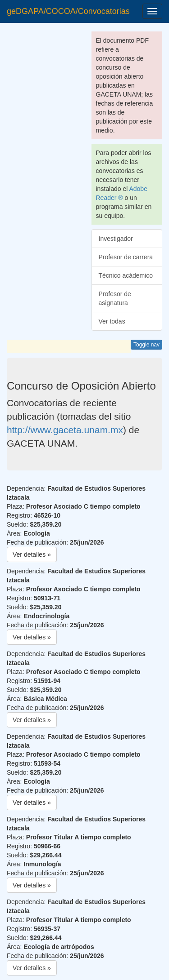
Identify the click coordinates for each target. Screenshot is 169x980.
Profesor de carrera (126, 257)
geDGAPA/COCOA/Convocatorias (68, 11)
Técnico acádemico (126, 275)
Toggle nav (146, 345)
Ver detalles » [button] (32, 554)
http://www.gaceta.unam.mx (65, 430)
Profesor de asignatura (115, 298)
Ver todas (112, 321)
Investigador (116, 239)
